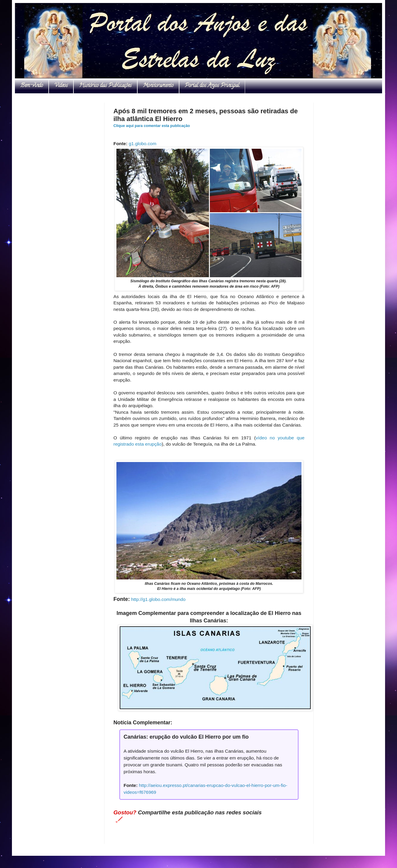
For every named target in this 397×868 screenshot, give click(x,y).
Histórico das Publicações (105, 86)
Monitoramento (158, 86)
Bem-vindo (32, 86)
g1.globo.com (142, 144)
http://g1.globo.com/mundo (158, 599)
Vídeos (61, 86)
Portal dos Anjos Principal (212, 86)
